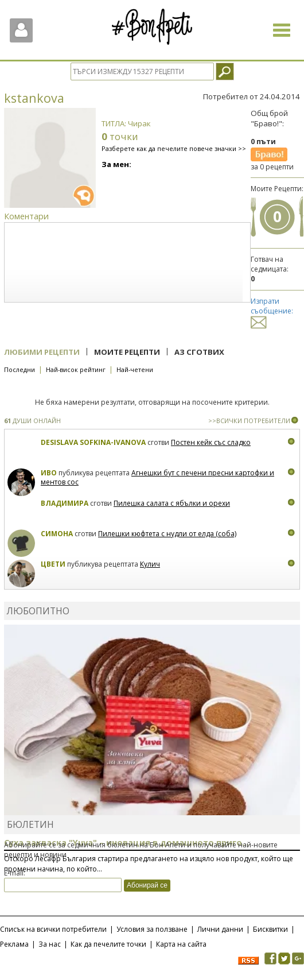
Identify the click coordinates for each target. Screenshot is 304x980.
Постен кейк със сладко (211, 442)
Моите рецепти (127, 352)
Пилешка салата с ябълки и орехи (172, 503)
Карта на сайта (181, 944)
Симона (57, 534)
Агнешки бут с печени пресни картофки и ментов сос (157, 477)
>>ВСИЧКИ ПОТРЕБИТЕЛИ (249, 421)
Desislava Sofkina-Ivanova (93, 442)
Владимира (65, 503)
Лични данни (220, 929)
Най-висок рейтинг (76, 369)
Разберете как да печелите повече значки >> (174, 148)
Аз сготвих (199, 352)
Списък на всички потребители (53, 929)
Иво (49, 473)
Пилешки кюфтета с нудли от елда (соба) (167, 534)
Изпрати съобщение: (272, 311)
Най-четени (135, 369)
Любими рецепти (42, 352)
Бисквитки (270, 929)
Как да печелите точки (108, 944)
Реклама (14, 944)
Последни (20, 369)
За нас (50, 944)
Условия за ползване (152, 929)
